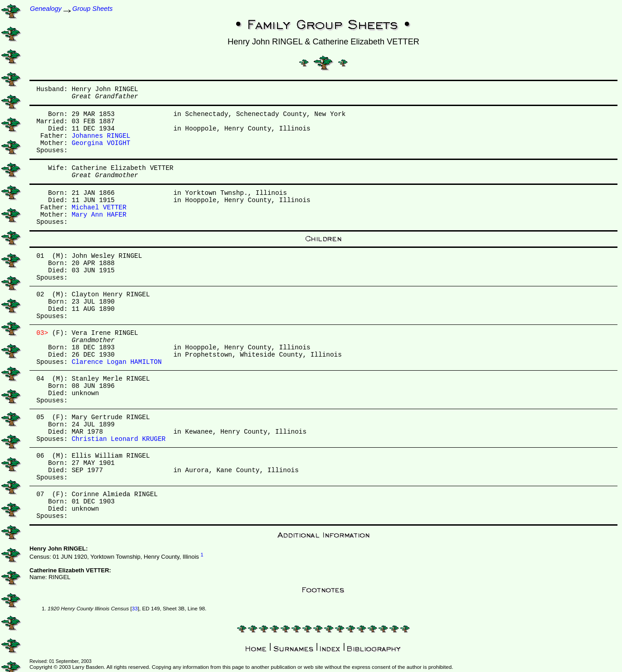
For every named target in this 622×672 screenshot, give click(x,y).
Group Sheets (93, 9)
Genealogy (46, 9)
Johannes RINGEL (101, 136)
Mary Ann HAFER (99, 215)
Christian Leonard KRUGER (119, 439)
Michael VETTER (99, 208)
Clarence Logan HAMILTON (117, 362)
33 (135, 608)
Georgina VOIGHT (101, 143)
